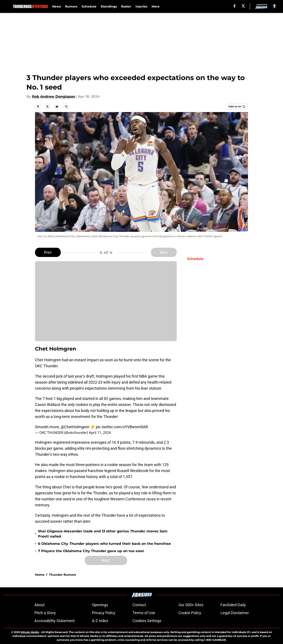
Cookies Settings (147, 621)
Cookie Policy (190, 613)
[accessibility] (274, 6)
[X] (243, 6)
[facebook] (235, 6)
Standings (109, 6)
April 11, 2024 (100, 433)
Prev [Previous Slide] (48, 252)
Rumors (71, 6)
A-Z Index (100, 621)
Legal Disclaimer (235, 613)
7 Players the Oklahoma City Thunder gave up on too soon (91, 551)
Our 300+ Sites (191, 605)
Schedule (89, 6)
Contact (139, 605)
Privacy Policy (104, 613)
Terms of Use (144, 613)
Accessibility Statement (55, 621)
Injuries (141, 6)
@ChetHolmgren (75, 427)
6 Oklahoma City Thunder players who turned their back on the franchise (104, 544)
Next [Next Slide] (164, 252)
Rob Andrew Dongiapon (54, 96)
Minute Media (30, 632)
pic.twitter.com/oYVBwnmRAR (122, 427)
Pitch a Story (45, 613)
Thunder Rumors (62, 575)
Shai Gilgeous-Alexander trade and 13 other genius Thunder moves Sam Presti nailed (103, 534)
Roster (126, 6)
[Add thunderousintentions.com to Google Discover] (237, 106)
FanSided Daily (233, 605)
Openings (100, 605)
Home (40, 575)
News (56, 6)
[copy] (66, 106)
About (40, 605)
